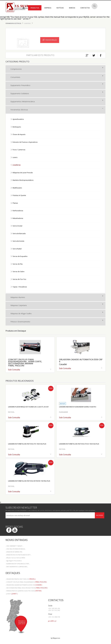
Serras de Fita (17, 264)
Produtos (35, 8)
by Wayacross (55, 638)
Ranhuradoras (17, 211)
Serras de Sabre (17, 272)
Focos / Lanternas (18, 150)
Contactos (85, 8)
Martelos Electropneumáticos (22, 180)
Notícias (60, 8)
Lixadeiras (28, 23)
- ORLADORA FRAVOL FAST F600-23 (21, 579)
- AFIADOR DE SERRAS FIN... (14, 552)
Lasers (14, 157)
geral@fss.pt (52, 621)
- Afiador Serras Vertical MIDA (15, 558)
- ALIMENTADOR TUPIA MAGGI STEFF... (18, 564)
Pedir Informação (50, 40)
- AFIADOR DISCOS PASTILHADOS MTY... (19, 555)
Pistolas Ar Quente (18, 196)
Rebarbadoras (17, 218)
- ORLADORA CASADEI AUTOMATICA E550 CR (24, 585)
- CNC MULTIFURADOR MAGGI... (16, 549)
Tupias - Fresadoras (19, 287)
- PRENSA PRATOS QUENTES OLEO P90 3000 (24, 591)
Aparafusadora (17, 119)
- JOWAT (11, 594)
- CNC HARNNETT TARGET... (14, 546)
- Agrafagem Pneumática (14, 561)
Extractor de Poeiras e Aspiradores (24, 142)
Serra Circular (16, 226)
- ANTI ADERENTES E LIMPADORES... (17, 567)
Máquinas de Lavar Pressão (22, 173)
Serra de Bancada (18, 234)
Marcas (72, 8)
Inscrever (99, 515)
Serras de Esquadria (19, 256)
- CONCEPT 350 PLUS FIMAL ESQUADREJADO (26, 582)
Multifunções (16, 188)
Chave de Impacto (18, 135)
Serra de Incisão (17, 241)
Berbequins (16, 127)
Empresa (48, 8)
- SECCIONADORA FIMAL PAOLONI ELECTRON (26, 588)
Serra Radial (16, 249)
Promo (51, 389)
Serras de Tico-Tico (18, 279)
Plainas (14, 203)
